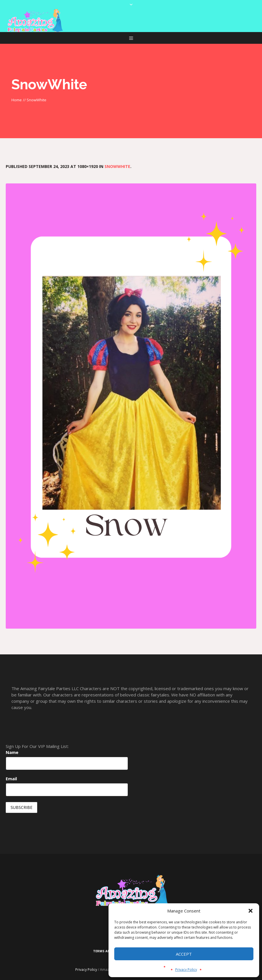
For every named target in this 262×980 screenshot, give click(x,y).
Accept (184, 954)
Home (17, 100)
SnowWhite (117, 166)
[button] (251, 911)
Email (11, 779)
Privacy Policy (186, 970)
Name (12, 752)
